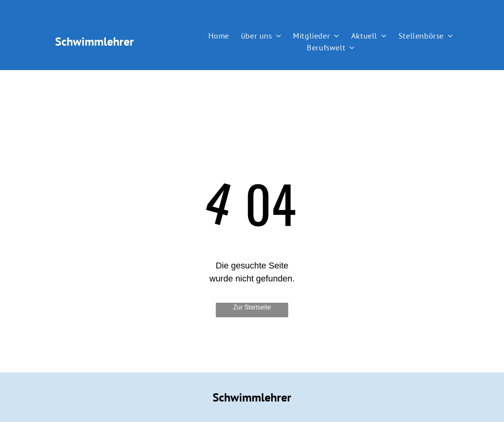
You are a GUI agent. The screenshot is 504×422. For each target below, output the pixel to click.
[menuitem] (219, 36)
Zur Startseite (252, 307)
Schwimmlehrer (94, 41)
